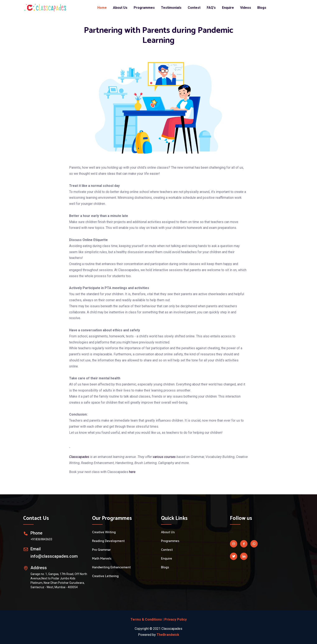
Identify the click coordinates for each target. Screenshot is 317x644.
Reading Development (108, 541)
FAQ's (211, 8)
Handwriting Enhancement (111, 567)
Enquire (228, 8)
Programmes (144, 8)
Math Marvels (102, 559)
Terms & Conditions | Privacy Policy (159, 619)
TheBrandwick (168, 635)
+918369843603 (41, 539)
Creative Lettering (105, 576)
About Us (120, 8)
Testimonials (171, 8)
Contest (194, 8)
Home (102, 8)
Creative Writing (104, 532)
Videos (246, 8)
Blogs (262, 8)
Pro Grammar (101, 550)
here (132, 472)
